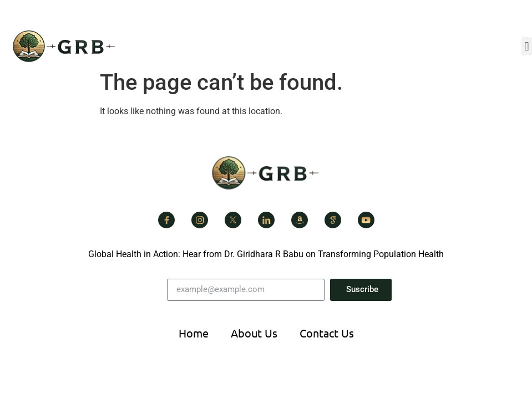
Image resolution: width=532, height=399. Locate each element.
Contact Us (327, 333)
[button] (527, 46)
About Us (254, 333)
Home (194, 333)
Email (178, 274)
